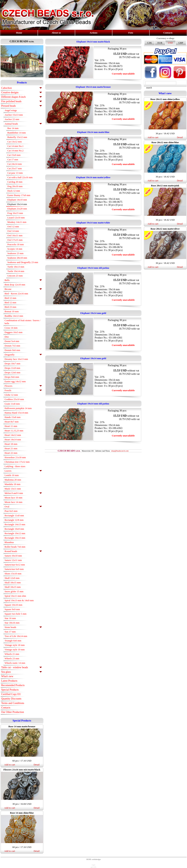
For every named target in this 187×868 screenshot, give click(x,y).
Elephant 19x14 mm (17, 204)
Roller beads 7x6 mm (15, 547)
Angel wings (11, 110)
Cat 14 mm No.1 (16, 146)
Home (19, 33)
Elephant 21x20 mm (17, 209)
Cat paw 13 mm (15, 173)
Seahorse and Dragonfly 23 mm (23, 262)
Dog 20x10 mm (15, 186)
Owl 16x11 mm (15, 235)
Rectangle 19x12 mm (15, 533)
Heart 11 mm (11, 426)
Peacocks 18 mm (16, 244)
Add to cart (10, 765)
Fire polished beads (11, 101)
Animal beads (11, 124)
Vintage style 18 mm (15, 645)
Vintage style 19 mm (15, 650)
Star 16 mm (10, 618)
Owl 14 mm (13, 231)
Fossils (8, 390)
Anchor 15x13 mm (14, 115)
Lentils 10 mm (12, 475)
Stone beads (10, 627)
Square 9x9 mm (12, 609)
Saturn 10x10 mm (13, 556)
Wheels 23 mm (12, 658)
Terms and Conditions (13, 703)
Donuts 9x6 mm (12, 350)
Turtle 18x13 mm (16, 267)
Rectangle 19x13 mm (15, 538)
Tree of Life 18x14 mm (16, 636)
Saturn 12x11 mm (13, 560)
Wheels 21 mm (12, 654)
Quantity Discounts (11, 699)
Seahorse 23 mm (16, 253)
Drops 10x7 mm (13, 364)
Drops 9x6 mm (12, 377)
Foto (131, 33)
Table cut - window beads (15, 667)
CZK (150, 43)
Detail (37, 765)
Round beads (11, 551)
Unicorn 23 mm (15, 276)
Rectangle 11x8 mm (14, 515)
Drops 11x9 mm (12, 368)
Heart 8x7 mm (12, 422)
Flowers (9, 386)
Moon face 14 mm (14, 502)
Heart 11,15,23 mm (14, 431)
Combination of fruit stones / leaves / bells (23, 322)
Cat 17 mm (13, 159)
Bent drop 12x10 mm (15, 285)
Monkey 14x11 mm (17, 222)
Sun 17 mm (10, 632)
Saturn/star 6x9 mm (14, 569)
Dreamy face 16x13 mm (16, 359)
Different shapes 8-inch (13, 97)
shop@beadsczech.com (120, 451)
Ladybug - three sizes (15, 466)
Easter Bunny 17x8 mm (19, 195)
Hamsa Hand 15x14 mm (16, 413)
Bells (7, 280)
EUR (160, 43)
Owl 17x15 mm (15, 240)
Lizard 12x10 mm (16, 218)
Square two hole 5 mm (16, 614)
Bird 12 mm (11, 298)
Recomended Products (13, 685)
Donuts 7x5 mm (12, 346)
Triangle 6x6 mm (13, 641)
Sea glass (6, 672)
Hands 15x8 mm (13, 417)
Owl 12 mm (13, 226)
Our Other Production (13, 712)
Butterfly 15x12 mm (17, 137)
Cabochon (7, 88)
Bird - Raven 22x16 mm (16, 294)
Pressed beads (9, 106)
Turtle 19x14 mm (16, 271)
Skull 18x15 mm (13, 582)
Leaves (8, 471)
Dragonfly (10, 355)
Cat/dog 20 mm (15, 182)
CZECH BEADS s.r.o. (22, 41)
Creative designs (10, 92)
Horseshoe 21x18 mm (15, 457)
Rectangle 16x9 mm (14, 529)
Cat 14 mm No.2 (16, 151)
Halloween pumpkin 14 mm (18, 408)
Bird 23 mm (11, 307)
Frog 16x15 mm (15, 213)
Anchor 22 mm (12, 119)
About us (56, 33)
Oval (7, 507)
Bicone (8, 289)
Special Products (10, 690)
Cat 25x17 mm (15, 168)
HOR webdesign (93, 859)
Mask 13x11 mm (13, 489)
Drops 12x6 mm (13, 372)
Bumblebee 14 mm (17, 133)
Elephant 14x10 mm (17, 200)
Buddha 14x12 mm (14, 316)
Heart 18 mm (11, 444)
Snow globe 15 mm (14, 591)
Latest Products (9, 681)
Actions (94, 33)
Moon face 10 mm (14, 498)
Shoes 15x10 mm (13, 574)
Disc (7, 337)
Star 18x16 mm (12, 623)
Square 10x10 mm (13, 605)
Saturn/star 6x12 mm (15, 565)
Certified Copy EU (11, 694)
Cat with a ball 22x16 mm (20, 177)
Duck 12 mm (14, 191)
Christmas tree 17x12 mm (17, 462)
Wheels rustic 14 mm (15, 663)
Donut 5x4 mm (12, 341)
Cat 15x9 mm (14, 155)
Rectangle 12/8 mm (14, 520)
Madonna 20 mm (13, 480)
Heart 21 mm (11, 448)
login (93, 865)
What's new (7, 676)
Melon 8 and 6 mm (14, 493)
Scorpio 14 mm (15, 249)
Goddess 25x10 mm (14, 399)
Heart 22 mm (11, 453)
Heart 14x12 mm (13, 435)
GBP (181, 43)
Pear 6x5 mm (11, 511)
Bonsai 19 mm (12, 311)
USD (170, 43)
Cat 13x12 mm (15, 142)
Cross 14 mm (11, 328)
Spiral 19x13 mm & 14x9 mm (19, 600)
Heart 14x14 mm (13, 439)
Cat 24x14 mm (15, 164)
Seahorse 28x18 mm (17, 258)
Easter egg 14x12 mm (15, 381)
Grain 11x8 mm (12, 404)
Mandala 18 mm (13, 484)
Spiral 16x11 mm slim (15, 596)
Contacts (168, 33)
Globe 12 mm (11, 395)
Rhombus (9, 542)
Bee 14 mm (13, 128)
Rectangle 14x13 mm (15, 524)
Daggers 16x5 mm (14, 332)
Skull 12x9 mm (12, 578)
